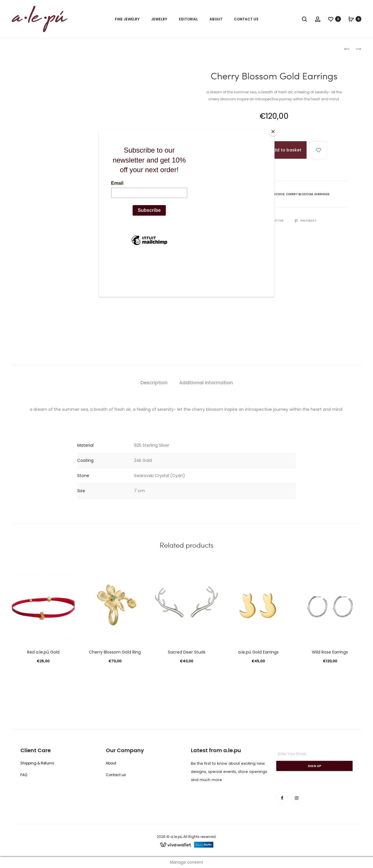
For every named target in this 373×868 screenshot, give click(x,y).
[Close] (273, 132)
